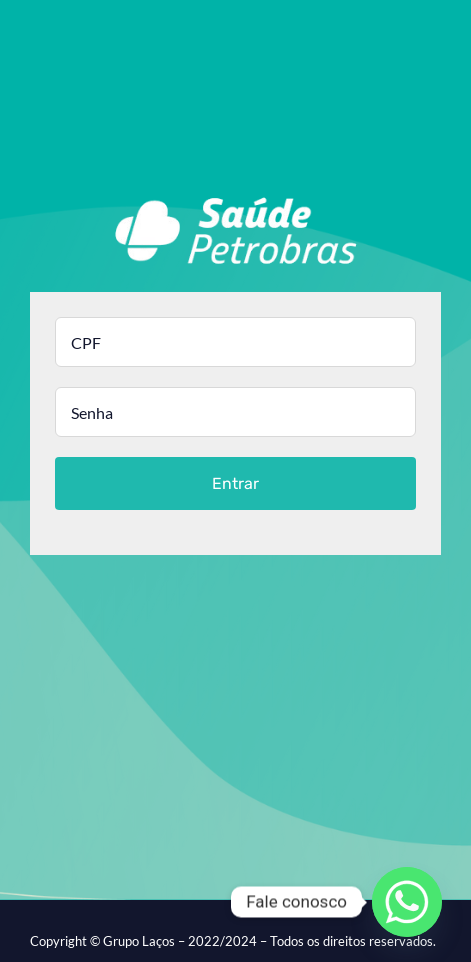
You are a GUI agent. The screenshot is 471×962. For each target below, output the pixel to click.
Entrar (235, 483)
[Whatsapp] (407, 902)
